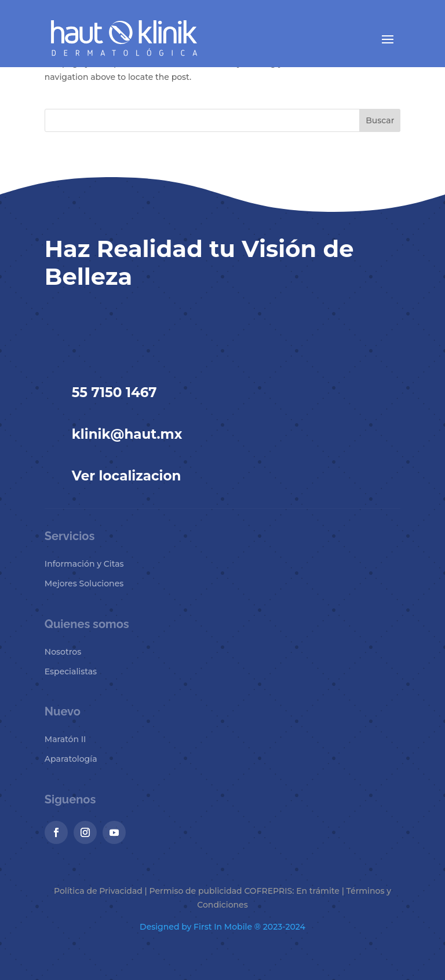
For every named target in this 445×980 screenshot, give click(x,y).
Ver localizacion (127, 476)
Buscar (380, 120)
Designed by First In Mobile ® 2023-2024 (222, 927)
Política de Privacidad (98, 891)
